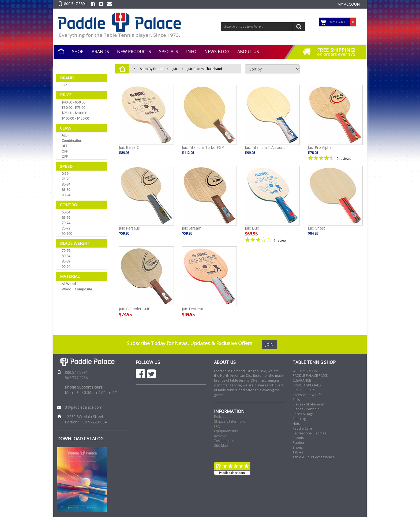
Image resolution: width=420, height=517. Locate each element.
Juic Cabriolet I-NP (135, 309)
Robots (298, 438)
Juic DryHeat (193, 309)
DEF (65, 146)
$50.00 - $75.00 (73, 108)
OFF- (65, 157)
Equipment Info (226, 431)
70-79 (66, 250)
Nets (296, 424)
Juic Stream (192, 228)
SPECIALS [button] (169, 51)
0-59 (65, 173)
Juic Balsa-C (129, 147)
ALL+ (65, 135)
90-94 (66, 195)
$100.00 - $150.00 (75, 118)
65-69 (66, 217)
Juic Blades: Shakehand (205, 69)
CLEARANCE (302, 380)
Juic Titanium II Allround (265, 147)
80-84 (66, 184)
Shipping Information (231, 421)
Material (70, 276)
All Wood (69, 284)
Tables (298, 452)
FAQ (217, 426)
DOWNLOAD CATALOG (80, 439)
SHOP (78, 51)
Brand (67, 78)
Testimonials (224, 441)
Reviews (221, 436)
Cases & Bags (303, 414)
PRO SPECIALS (304, 390)
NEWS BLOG (217, 51)
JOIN (269, 344)
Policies (220, 417)
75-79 (66, 179)
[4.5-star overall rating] (335, 158)
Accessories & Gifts (307, 395)
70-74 (66, 223)
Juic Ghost (316, 228)
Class (66, 128)
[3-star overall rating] (272, 240)
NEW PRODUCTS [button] (134, 51)
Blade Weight (75, 243)
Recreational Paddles (309, 433)
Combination (72, 141)
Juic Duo (252, 228)
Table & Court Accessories (313, 457)
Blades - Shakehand (308, 404)
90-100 (67, 234)
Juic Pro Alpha (320, 147)
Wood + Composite (77, 289)
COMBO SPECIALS (307, 385)
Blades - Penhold (306, 409)
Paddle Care (302, 428)
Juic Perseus (129, 228)
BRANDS (100, 51)
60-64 (66, 212)
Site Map (221, 446)
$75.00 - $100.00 (74, 113)
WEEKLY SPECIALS (307, 371)
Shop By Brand (151, 69)
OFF (65, 151)
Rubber (299, 443)
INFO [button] (191, 51)
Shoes (298, 447)
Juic (64, 85)
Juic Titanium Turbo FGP (203, 147)
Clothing (299, 419)
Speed (66, 166)
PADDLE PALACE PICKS (310, 376)
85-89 (66, 190)
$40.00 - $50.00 (73, 102)
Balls (296, 400)
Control (70, 205)
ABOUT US (248, 51)
